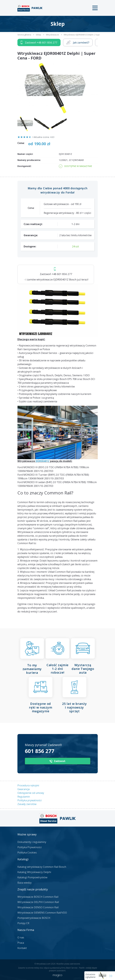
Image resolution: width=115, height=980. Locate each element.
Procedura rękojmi (28, 785)
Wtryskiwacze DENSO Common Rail (38, 907)
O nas (21, 937)
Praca (21, 943)
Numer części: (25, 154)
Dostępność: (24, 166)
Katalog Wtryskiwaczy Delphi (34, 872)
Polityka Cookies (27, 853)
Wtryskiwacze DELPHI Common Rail (38, 902)
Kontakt (22, 948)
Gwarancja (23, 789)
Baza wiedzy (25, 883)
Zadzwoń (39, 43)
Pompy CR (23, 923)
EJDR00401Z (43, 461)
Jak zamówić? (78, 42)
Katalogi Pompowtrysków (32, 877)
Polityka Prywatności (29, 847)
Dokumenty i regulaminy (32, 842)
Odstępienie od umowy (31, 793)
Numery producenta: (29, 160)
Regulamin (24, 797)
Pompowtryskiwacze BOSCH (34, 918)
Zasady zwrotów (27, 804)
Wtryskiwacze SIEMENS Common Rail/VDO (42, 913)
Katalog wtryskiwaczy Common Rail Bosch (42, 867)
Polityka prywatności (29, 800)
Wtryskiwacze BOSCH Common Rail (38, 897)
